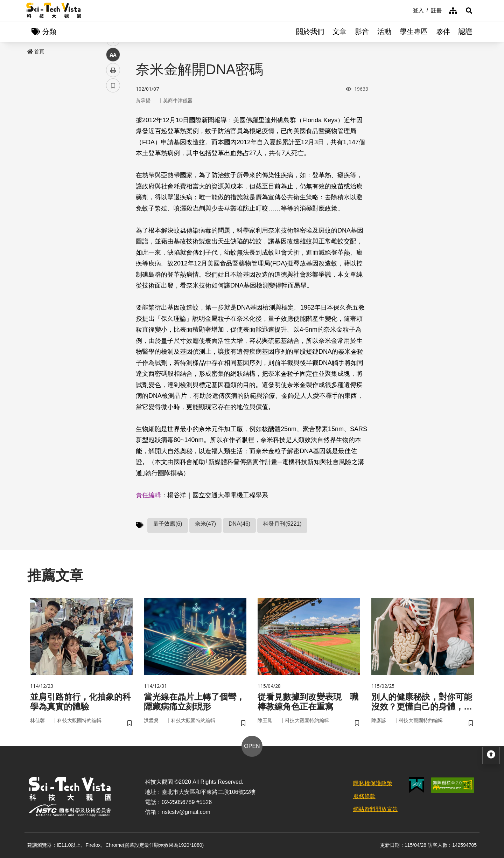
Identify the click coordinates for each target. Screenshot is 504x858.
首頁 (36, 51)
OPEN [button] (252, 746)
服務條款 (364, 796)
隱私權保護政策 (373, 783)
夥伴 (443, 32)
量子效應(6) (168, 524)
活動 (384, 32)
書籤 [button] (113, 211)
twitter (113, 149)
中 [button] (113, 180)
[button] (469, 11)
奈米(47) (205, 524)
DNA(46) (239, 524)
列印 (113, 195)
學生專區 (414, 32)
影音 (362, 32)
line (111, 165)
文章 (339, 32)
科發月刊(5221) (282, 524)
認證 (465, 32)
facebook (113, 134)
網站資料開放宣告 (376, 809)
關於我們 (310, 32)
